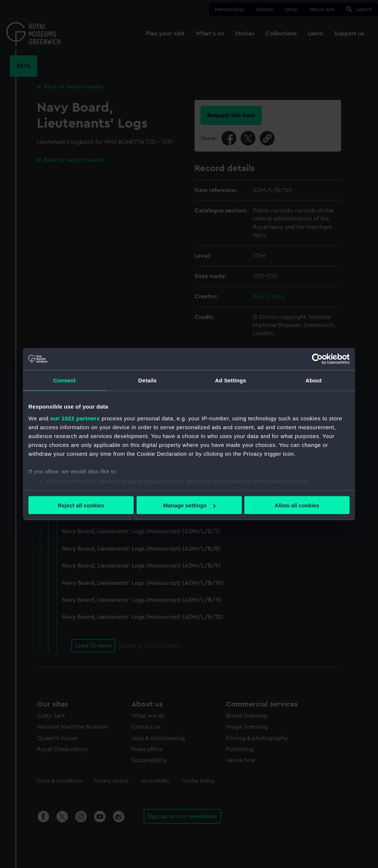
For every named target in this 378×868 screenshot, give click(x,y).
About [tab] (314, 380)
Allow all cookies (297, 505)
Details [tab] (148, 380)
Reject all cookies (81, 505)
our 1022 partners (75, 418)
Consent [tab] (64, 380)
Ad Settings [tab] (230, 380)
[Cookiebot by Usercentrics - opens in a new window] (317, 359)
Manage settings (189, 505)
